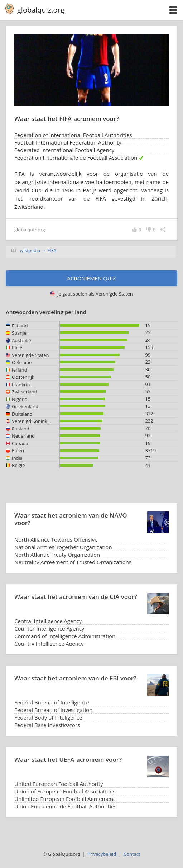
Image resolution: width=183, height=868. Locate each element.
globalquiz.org (41, 10)
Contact (132, 854)
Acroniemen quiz (91, 278)
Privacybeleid (102, 854)
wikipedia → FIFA (38, 250)
